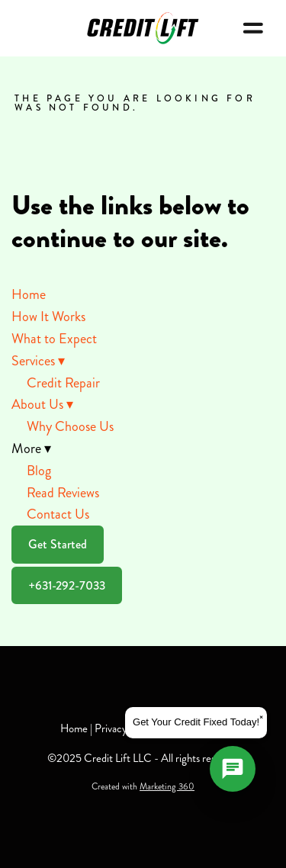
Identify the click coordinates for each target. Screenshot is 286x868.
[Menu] (253, 28)
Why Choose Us (70, 426)
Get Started (58, 544)
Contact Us (58, 514)
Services (38, 361)
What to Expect (54, 339)
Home (29, 294)
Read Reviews (63, 493)
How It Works (48, 317)
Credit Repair (63, 383)
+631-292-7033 (67, 585)
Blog (39, 471)
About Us (42, 404)
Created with (143, 787)
